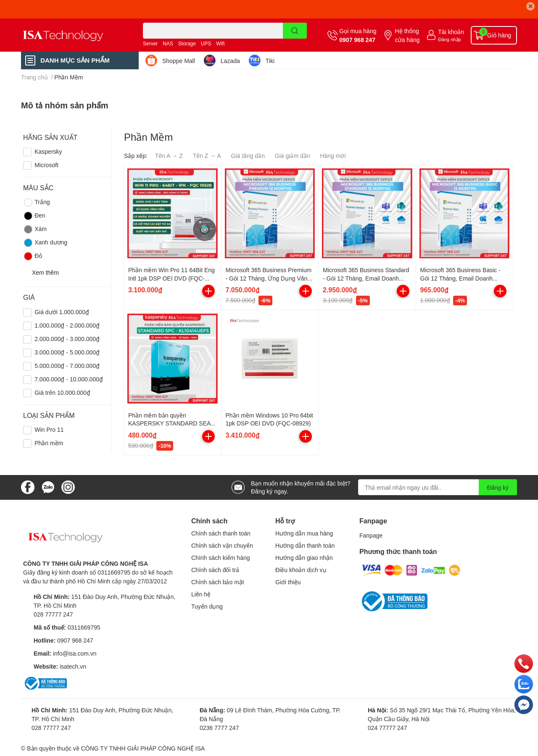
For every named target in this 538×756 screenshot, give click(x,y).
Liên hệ (201, 594)
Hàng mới (333, 156)
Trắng (36, 202)
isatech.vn (73, 666)
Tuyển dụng (207, 606)
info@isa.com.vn (75, 653)
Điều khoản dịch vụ (301, 570)
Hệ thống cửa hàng (407, 35)
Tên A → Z (169, 156)
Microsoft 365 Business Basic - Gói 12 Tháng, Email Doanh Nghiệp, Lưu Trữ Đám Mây (460, 278)
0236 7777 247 (219, 728)
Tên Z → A (207, 156)
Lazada (230, 61)
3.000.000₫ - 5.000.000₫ (67, 352)
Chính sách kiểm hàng (221, 558)
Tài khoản (451, 32)
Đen (34, 216)
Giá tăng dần (248, 156)
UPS (206, 43)
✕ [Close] (530, 6)
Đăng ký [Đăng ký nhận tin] (498, 487)
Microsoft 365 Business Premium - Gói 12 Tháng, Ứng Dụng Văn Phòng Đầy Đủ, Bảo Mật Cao (269, 278)
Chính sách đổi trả (215, 570)
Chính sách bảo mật (218, 582)
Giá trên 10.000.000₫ (62, 392)
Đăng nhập (450, 39)
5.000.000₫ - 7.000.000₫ (67, 366)
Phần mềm (49, 443)
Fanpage (371, 535)
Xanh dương (45, 243)
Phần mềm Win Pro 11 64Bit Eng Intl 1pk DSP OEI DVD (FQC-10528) (171, 278)
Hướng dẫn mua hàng (304, 533)
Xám (35, 229)
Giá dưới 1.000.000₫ (62, 312)
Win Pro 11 (49, 429)
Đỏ (33, 256)
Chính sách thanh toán (221, 533)
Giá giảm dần (293, 156)
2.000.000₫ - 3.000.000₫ (67, 339)
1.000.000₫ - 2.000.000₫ (67, 325)
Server (150, 43)
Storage (187, 43)
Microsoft (46, 165)
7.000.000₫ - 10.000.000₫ (69, 379)
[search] (295, 31)
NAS (168, 43)
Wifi (220, 43)
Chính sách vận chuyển (222, 545)
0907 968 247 (357, 40)
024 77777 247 (387, 728)
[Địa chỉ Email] (438, 487)
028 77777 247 (53, 614)
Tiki (270, 61)
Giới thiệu (288, 582)
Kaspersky (48, 151)
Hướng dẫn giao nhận (304, 558)
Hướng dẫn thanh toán (305, 545)
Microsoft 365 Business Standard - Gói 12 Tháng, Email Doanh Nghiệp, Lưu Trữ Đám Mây (366, 278)
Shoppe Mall (179, 61)
